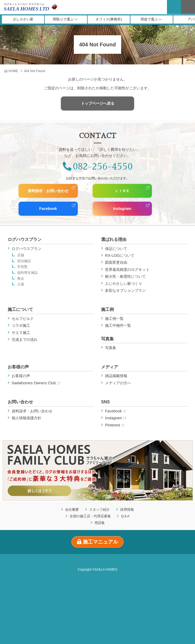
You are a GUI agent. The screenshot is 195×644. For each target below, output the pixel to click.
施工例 (107, 309)
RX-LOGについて (120, 255)
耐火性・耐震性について (125, 276)
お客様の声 (18, 367)
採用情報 (127, 510)
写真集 (107, 339)
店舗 (21, 255)
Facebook (48, 209)
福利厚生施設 (28, 273)
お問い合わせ (20, 402)
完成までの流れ (25, 339)
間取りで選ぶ (65, 19)
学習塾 (22, 267)
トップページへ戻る (98, 103)
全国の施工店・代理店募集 (90, 516)
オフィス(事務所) (109, 19)
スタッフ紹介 (99, 510)
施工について (20, 309)
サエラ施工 (21, 333)
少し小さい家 (23, 19)
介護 (21, 284)
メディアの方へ (118, 383)
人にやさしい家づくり (124, 284)
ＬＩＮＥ (122, 191)
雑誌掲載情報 (116, 376)
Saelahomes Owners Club (36, 383)
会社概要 (72, 510)
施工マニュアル (97, 542)
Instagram (122, 209)
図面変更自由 (116, 262)
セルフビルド (23, 319)
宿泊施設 (24, 261)
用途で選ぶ (151, 19)
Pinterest (115, 425)
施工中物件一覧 (118, 325)
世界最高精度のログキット (127, 270)
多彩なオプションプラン (125, 290)
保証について (116, 249)
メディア (110, 367)
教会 (21, 279)
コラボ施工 (21, 325)
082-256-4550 (98, 167)
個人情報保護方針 (26, 418)
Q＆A (125, 516)
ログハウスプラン (25, 239)
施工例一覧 (114, 319)
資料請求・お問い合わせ (48, 191)
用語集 (100, 522)
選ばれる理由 (114, 239)
